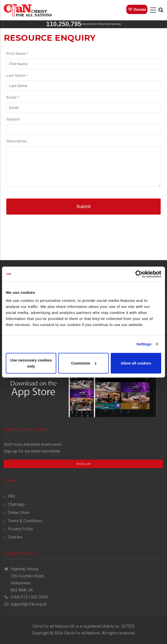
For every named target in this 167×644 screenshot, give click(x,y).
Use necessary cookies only (31, 363)
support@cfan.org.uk (25, 604)
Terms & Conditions (25, 521)
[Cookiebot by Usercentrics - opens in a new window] (139, 274)
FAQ (11, 496)
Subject (13, 119)
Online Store (19, 513)
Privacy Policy (20, 529)
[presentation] (83, 234)
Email (13, 97)
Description (17, 141)
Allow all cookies (136, 363)
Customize (84, 363)
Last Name (17, 75)
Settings (144, 344)
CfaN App (16, 505)
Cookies (15, 537)
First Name (17, 53)
